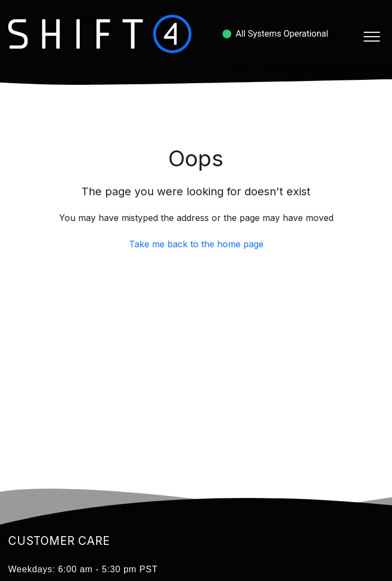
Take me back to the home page (196, 244)
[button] (371, 36)
